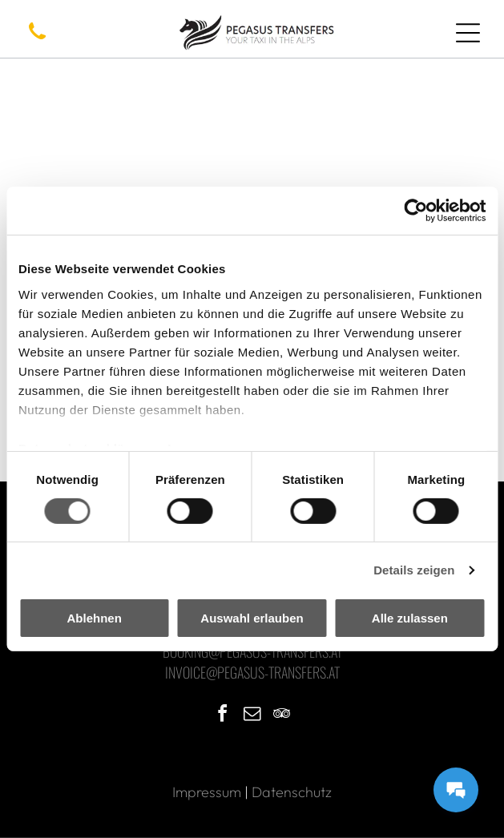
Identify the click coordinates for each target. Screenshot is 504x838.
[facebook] (223, 716)
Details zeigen (414, 570)
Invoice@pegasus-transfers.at (252, 672)
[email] (252, 716)
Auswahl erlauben (252, 618)
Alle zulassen (410, 618)
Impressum (207, 792)
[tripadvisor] (282, 716)
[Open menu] (468, 33)
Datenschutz (292, 792)
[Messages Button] (456, 790)
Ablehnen (95, 618)
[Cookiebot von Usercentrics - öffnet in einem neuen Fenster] (415, 211)
